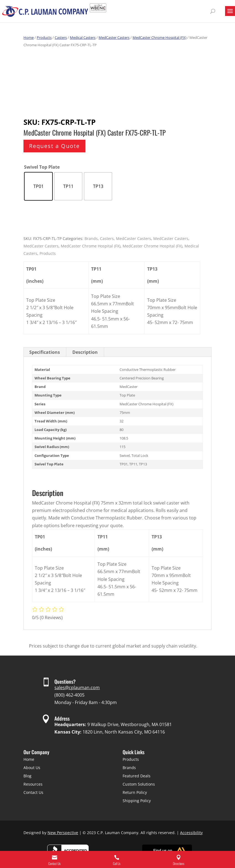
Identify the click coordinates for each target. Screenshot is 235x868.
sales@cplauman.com (77, 688)
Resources (33, 784)
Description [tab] (85, 352)
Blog (27, 776)
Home (29, 37)
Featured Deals (137, 776)
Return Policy (135, 792)
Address (62, 718)
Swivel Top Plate (42, 167)
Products (44, 37)
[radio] (38, 186)
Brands (91, 238)
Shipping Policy (137, 801)
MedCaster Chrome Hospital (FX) (159, 37)
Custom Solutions (139, 784)
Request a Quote (54, 146)
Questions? (65, 681)
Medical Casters (83, 37)
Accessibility (191, 833)
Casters (61, 37)
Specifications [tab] (45, 352)
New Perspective (63, 833)
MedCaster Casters (114, 37)
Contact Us (33, 792)
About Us (32, 768)
